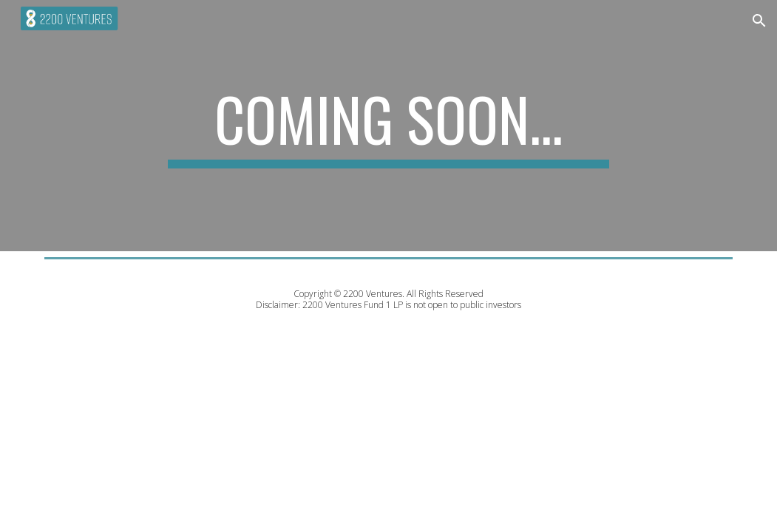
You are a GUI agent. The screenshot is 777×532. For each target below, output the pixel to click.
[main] (388, 126)
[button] (759, 21)
